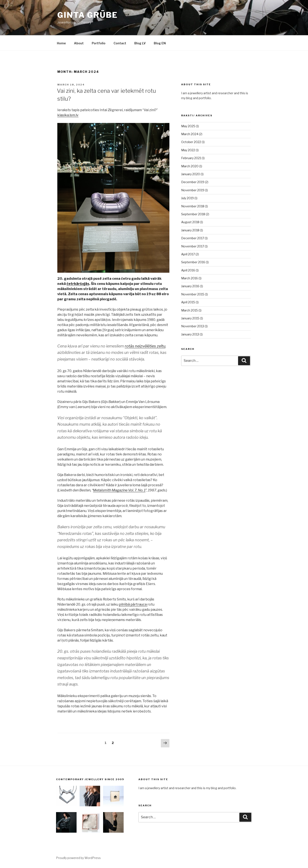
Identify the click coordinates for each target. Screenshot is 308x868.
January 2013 (190, 334)
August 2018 (190, 222)
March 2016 (190, 278)
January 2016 (190, 286)
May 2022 (188, 150)
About (79, 43)
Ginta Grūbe (88, 15)
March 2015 (190, 310)
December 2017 (193, 238)
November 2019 (193, 190)
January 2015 (190, 318)
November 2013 (193, 326)
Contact (120, 43)
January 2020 (191, 174)
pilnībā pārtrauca (133, 604)
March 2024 (190, 134)
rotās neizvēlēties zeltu (145, 346)
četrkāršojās (78, 284)
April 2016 (188, 270)
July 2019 (187, 198)
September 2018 (193, 214)
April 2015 (188, 302)
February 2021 (191, 158)
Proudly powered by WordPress (78, 858)
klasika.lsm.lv (68, 115)
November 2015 (193, 294)
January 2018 (190, 230)
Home (61, 43)
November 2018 (193, 206)
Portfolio (99, 43)
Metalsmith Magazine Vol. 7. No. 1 (119, 490)
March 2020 (190, 166)
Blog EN (160, 43)
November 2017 (193, 246)
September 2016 (193, 262)
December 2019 (193, 182)
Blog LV (140, 43)
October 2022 (191, 142)
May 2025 (188, 126)
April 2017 (188, 254)
